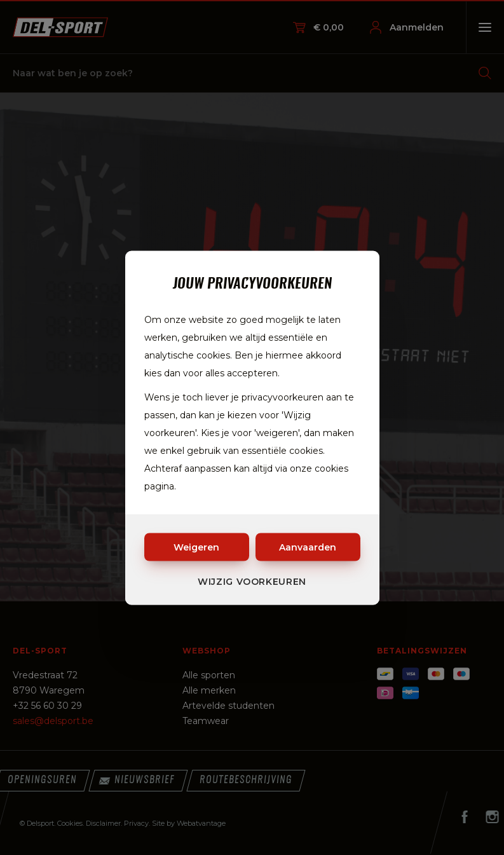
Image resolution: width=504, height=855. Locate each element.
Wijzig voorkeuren (252, 581)
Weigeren (196, 547)
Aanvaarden (308, 547)
